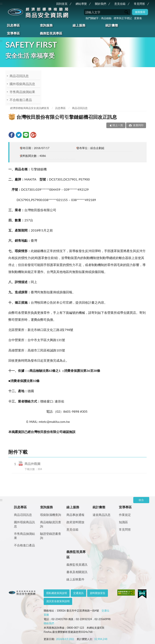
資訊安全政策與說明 (58, 601)
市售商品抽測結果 (22, 92)
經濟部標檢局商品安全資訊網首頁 (30, 108)
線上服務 (79, 25)
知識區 (123, 522)
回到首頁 (62, 4)
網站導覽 (81, 4)
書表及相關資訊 (77, 572)
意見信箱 (120, 4)
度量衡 (138, 18)
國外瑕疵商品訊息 (22, 84)
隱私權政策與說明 (57, 593)
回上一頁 (118, 125)
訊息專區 (13, 25)
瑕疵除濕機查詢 (51, 515)
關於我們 (101, 4)
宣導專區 (13, 33)
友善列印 (138, 125)
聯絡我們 (49, 623)
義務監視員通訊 (77, 564)
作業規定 (125, 515)
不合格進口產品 (21, 100)
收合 (141, 500)
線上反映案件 (75, 579)
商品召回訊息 (19, 76)
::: (1, 3)
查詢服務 (46, 25)
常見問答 (139, 4)
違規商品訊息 (102, 515)
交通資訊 (78, 593)
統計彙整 (112, 25)
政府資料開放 (75, 522)
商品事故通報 (75, 515)
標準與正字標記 (123, 18)
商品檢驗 (106, 18)
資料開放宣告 (98, 593)
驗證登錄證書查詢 (51, 536)
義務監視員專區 (51, 33)
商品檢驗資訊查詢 (51, 524)
